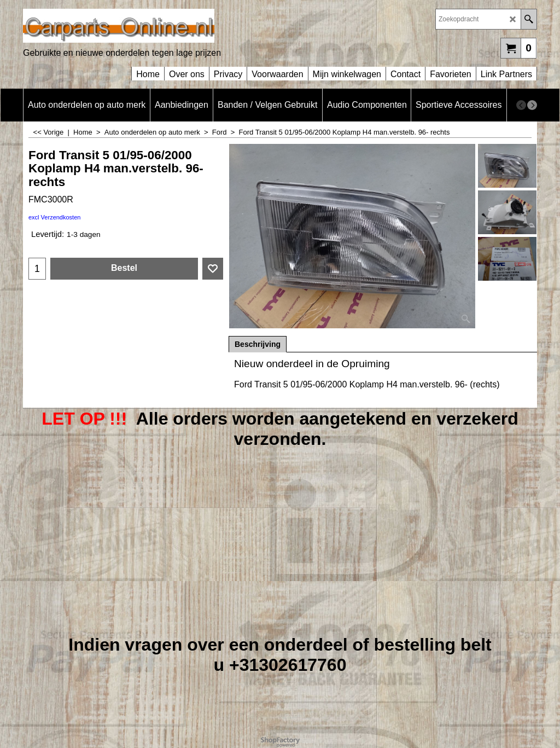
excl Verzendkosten (54, 217)
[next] (532, 105)
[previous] (521, 105)
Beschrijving (258, 344)
